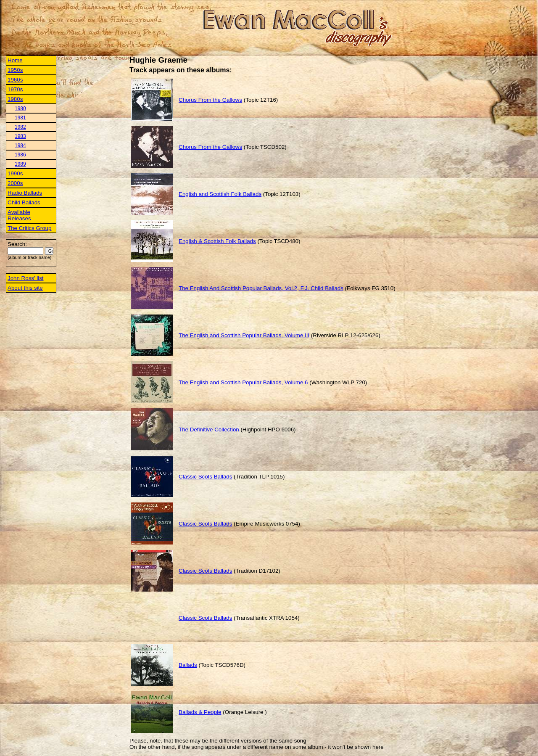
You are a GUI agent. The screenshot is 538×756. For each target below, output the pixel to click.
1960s (15, 80)
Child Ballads (24, 202)
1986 (20, 155)
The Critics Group (29, 228)
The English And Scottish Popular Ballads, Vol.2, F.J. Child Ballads (261, 288)
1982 (20, 127)
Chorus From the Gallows (210, 100)
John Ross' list (26, 278)
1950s (15, 70)
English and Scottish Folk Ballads (220, 194)
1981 (20, 118)
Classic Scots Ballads (205, 477)
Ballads (188, 665)
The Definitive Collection (209, 430)
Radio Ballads (25, 193)
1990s (15, 173)
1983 (20, 136)
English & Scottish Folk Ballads (217, 241)
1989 (20, 164)
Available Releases (19, 215)
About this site (25, 288)
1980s (15, 99)
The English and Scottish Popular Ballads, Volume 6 (243, 382)
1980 (20, 108)
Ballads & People (200, 712)
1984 (20, 145)
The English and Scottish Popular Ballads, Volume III (244, 335)
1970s (15, 89)
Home (15, 60)
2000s (15, 183)
